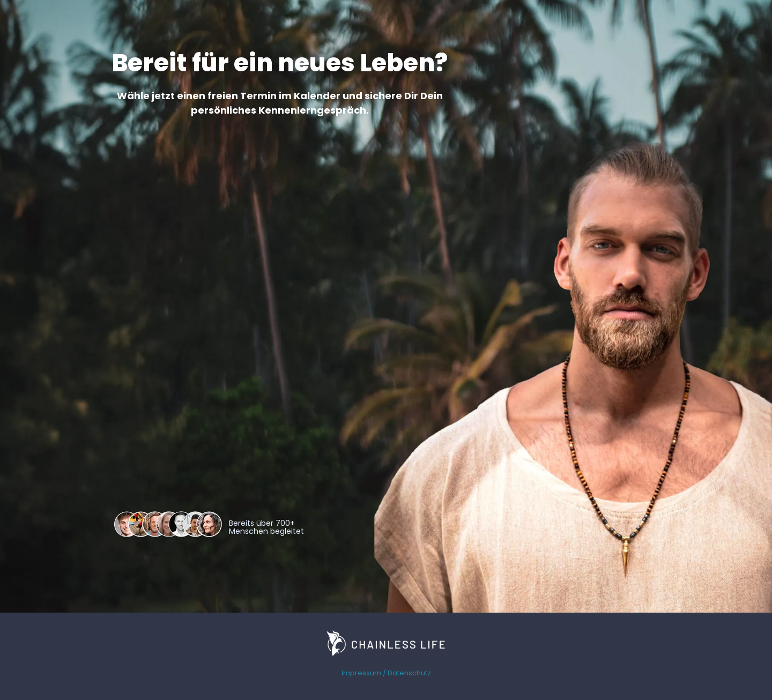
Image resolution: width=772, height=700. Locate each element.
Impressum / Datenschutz (386, 673)
